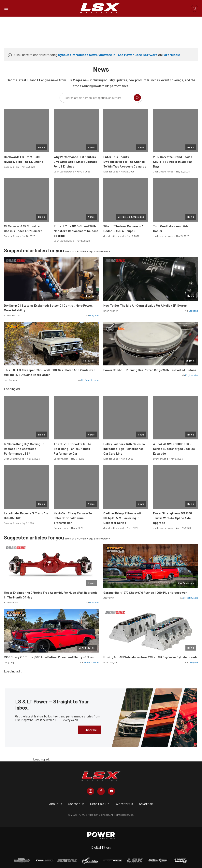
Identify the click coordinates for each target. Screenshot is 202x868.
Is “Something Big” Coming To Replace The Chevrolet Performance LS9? (24, 449)
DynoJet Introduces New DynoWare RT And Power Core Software (108, 55)
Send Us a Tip (100, 804)
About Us (56, 804)
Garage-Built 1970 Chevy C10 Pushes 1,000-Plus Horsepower (145, 593)
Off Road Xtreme (90, 380)
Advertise (146, 804)
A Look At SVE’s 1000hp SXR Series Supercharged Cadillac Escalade (174, 449)
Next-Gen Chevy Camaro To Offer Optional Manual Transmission (73, 518)
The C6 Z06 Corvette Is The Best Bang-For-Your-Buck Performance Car (73, 449)
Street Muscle (191, 598)
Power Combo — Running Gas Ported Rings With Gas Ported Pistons (150, 370)
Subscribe (90, 730)
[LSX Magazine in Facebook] (101, 791)
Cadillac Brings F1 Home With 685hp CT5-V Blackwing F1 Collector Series (123, 518)
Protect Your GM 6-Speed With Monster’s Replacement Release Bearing (76, 231)
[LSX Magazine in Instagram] (91, 791)
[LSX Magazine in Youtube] (111, 791)
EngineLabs (192, 375)
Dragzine (94, 315)
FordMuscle (171, 55)
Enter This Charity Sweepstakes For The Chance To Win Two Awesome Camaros (125, 162)
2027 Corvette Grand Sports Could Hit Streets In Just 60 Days (173, 162)
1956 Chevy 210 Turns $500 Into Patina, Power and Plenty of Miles (49, 657)
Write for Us (124, 804)
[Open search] (195, 8)
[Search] (137, 98)
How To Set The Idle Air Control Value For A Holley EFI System (145, 305)
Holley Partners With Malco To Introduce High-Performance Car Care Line (124, 449)
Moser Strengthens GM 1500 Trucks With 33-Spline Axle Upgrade (173, 518)
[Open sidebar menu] (6, 8)
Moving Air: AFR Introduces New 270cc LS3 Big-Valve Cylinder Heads (150, 657)
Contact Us (76, 804)
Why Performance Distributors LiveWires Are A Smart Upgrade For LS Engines (76, 162)
